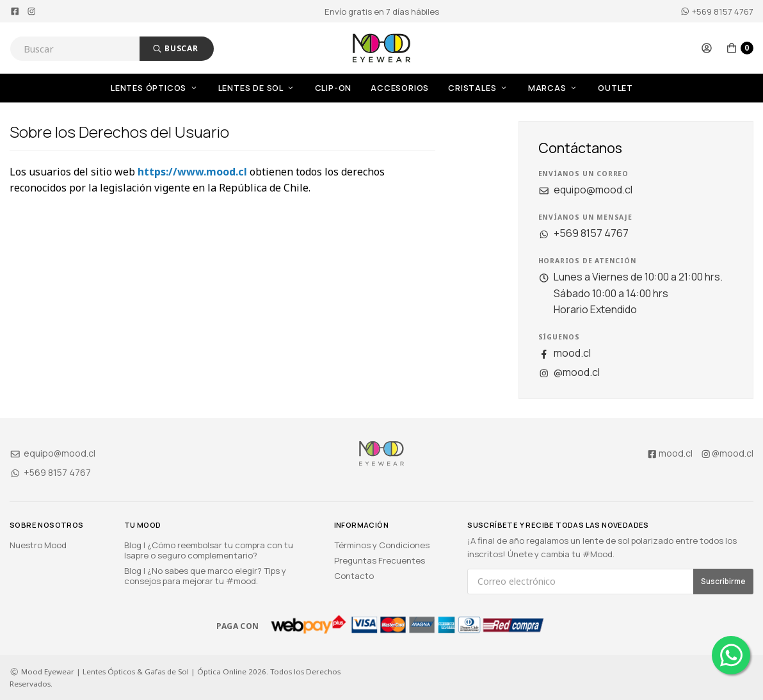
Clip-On (333, 88)
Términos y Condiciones (382, 545)
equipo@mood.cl (585, 190)
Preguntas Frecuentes (380, 560)
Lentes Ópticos (155, 88)
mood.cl (565, 353)
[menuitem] (165, 88)
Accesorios (400, 88)
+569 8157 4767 (717, 12)
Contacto (354, 576)
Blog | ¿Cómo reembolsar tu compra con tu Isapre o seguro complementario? (209, 550)
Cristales (478, 88)
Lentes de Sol (257, 88)
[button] (707, 48)
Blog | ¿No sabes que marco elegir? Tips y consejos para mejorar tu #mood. (205, 576)
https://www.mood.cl (192, 172)
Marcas (553, 88)
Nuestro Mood (38, 545)
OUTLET (615, 88)
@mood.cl (569, 372)
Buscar (175, 48)
